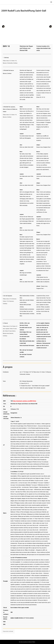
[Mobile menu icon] (51, 2)
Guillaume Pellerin (32, 642)
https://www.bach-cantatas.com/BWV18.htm (25, 401)
